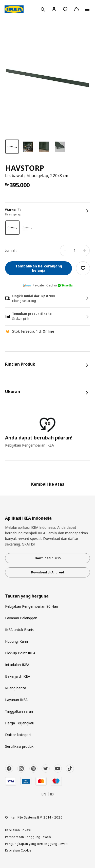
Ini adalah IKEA (17, 665)
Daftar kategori (18, 735)
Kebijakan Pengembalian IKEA (30, 445)
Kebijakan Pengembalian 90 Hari (32, 606)
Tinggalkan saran (19, 711)
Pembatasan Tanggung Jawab (28, 837)
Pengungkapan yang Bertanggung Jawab (36, 844)
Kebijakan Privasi (18, 830)
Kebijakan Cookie (18, 850)
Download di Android (48, 572)
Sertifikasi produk (19, 746)
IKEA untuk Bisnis (19, 630)
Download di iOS (48, 558)
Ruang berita (16, 688)
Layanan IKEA (16, 700)
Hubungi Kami (16, 641)
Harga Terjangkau (20, 723)
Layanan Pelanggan (21, 618)
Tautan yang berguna (27, 596)
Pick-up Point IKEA (20, 653)
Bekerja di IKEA (18, 676)
